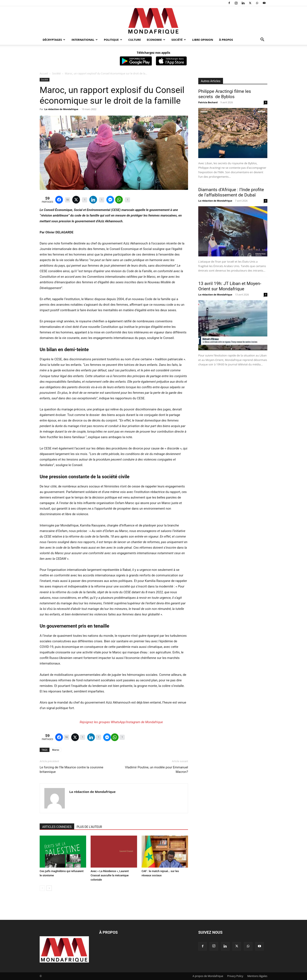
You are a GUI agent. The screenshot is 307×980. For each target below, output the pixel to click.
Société (179, 40)
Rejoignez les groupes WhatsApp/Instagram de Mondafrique (121, 722)
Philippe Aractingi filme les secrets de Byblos (225, 94)
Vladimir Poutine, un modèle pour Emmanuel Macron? (156, 770)
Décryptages (54, 40)
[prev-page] (42, 888)
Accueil (44, 73)
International (85, 40)
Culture (135, 40)
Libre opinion (203, 40)
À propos (226, 40)
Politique (113, 40)
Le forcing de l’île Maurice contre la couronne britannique (71, 770)
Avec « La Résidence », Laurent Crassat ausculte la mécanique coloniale (110, 875)
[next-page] (49, 888)
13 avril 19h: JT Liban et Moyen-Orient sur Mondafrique (230, 286)
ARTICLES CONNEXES (57, 827)
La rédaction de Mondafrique (61, 109)
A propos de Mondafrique (208, 976)
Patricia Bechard (208, 102)
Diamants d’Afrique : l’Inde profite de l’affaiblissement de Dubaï (231, 192)
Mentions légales (257, 976)
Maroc (56, 750)
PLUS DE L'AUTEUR (89, 827)
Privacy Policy (235, 976)
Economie (156, 40)
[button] (262, 40)
